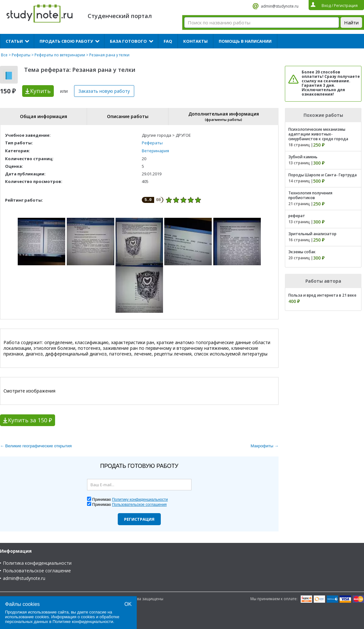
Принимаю (130, 500)
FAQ (168, 41)
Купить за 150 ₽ (30, 420)
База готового (128, 41)
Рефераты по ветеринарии (60, 55)
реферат (297, 216)
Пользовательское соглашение (37, 571)
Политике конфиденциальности (83, 622)
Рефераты (21, 55)
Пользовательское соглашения (139, 505)
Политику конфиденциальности (140, 500)
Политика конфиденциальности (37, 563)
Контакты (195, 41)
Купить (40, 91)
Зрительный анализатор (312, 234)
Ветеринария (155, 151)
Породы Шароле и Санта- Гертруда (323, 175)
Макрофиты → (265, 446)
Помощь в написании (245, 41)
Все (4, 55)
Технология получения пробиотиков (310, 195)
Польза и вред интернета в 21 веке (322, 295)
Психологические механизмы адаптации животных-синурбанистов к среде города (318, 134)
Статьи (14, 41)
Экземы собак (302, 252)
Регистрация (139, 519)
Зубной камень (303, 157)
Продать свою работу (66, 41)
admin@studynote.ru (280, 6)
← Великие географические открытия (36, 446)
